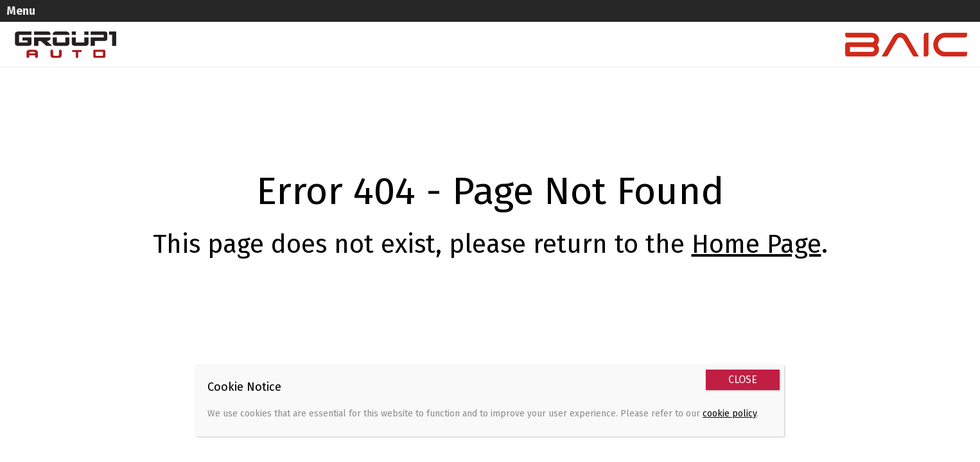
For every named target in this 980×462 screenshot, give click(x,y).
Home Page (757, 223)
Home (259, 23)
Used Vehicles (407, 23)
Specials (481, 23)
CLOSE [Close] (743, 380)
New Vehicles (325, 23)
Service (619, 23)
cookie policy (730, 414)
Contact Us (684, 23)
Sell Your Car (551, 23)
